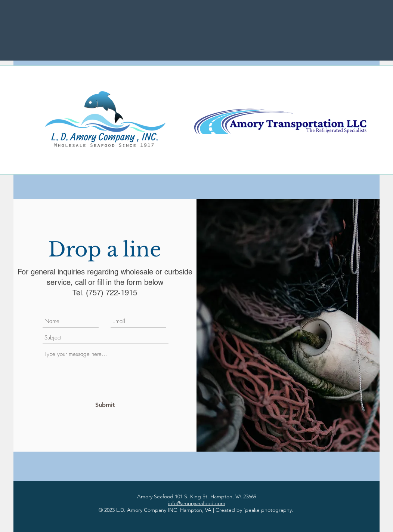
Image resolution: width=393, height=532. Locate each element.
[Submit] (105, 405)
